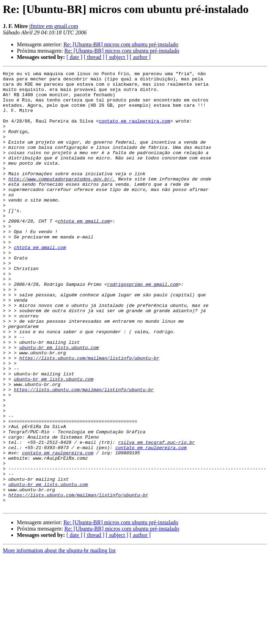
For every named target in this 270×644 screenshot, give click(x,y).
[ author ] (140, 57)
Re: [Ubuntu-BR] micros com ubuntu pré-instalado (121, 44)
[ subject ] (117, 57)
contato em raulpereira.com (134, 131)
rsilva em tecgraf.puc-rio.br (156, 517)
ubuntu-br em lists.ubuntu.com (59, 403)
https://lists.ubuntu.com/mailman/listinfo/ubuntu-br (89, 416)
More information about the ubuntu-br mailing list (59, 638)
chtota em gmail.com (84, 251)
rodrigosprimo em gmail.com (143, 327)
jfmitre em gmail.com (54, 26)
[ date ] (74, 57)
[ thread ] (94, 57)
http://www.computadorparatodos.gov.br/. (62, 201)
